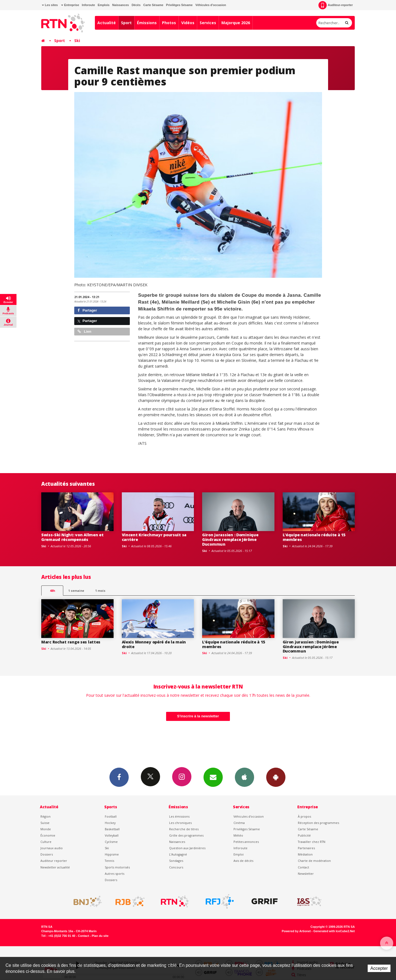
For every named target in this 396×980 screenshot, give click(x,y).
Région (46, 816)
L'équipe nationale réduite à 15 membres (314, 537)
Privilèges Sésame (179, 5)
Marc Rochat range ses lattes (71, 642)
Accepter (379, 968)
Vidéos (188, 23)
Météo (238, 835)
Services (208, 23)
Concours (176, 867)
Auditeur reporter (54, 861)
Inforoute (89, 5)
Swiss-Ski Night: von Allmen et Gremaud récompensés (72, 537)
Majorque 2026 (236, 23)
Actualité (107, 23)
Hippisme (112, 854)
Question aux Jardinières (187, 848)
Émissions (147, 23)
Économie (48, 835)
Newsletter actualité (55, 867)
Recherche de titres (184, 829)
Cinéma (239, 823)
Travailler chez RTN (312, 842)
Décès (136, 5)
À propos (304, 816)
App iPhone (244, 777)
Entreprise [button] (70, 5)
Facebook (119, 777)
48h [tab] (52, 591)
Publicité (304, 835)
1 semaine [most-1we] (76, 591)
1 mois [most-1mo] (100, 591)
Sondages (176, 861)
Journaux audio (52, 848)
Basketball (112, 829)
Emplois (104, 5)
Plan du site (100, 936)
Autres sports (115, 874)
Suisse (45, 823)
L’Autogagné (178, 854)
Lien (84, 331)
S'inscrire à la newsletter (198, 716)
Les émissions (179, 816)
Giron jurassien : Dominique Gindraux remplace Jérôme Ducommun (230, 539)
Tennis (109, 861)
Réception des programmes (318, 823)
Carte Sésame (153, 5)
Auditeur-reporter (336, 5)
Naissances (121, 5)
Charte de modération (314, 861)
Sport (126, 23)
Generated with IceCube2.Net (334, 931)
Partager (87, 310)
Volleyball (112, 835)
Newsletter (306, 874)
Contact (303, 867)
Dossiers (47, 854)
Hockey (110, 823)
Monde (46, 829)
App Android (276, 777)
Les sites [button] (50, 5)
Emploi (239, 854)
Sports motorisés (117, 867)
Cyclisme (111, 842)
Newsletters (213, 777)
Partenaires (306, 848)
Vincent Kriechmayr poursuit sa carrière (154, 537)
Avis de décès (243, 861)
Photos (169, 23)
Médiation (305, 854)
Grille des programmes (186, 835)
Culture (46, 842)
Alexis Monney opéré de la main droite (154, 644)
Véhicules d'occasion (211, 5)
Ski (77, 41)
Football (111, 816)
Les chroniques (180, 823)
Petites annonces (246, 842)
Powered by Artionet (296, 931)
